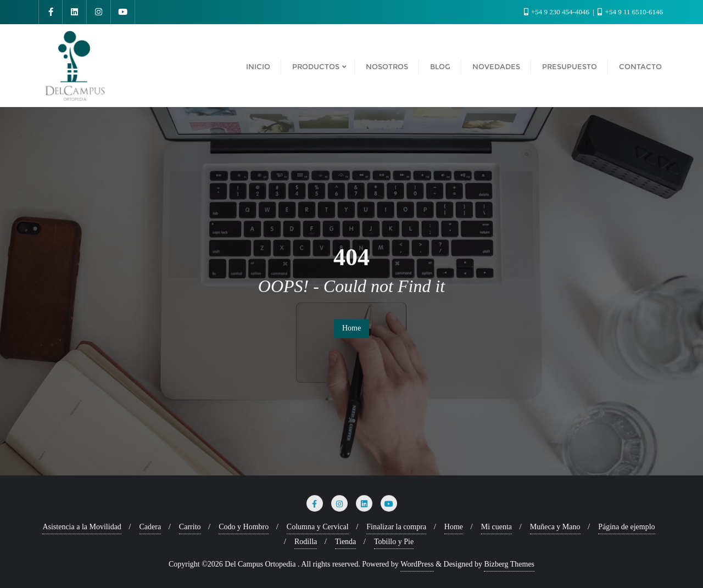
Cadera (150, 527)
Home (351, 328)
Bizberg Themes (509, 564)
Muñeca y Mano (555, 527)
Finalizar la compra (396, 527)
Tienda (345, 542)
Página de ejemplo (626, 527)
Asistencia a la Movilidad (82, 527)
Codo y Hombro (244, 527)
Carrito (190, 527)
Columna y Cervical (318, 527)
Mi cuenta (496, 527)
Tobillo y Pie (394, 542)
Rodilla (306, 542)
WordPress (417, 564)
